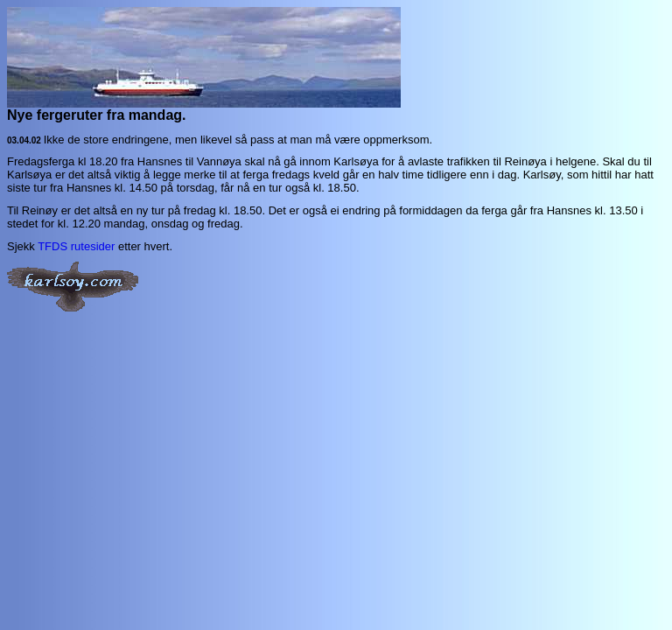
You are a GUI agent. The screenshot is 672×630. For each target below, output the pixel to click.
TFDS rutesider (76, 246)
